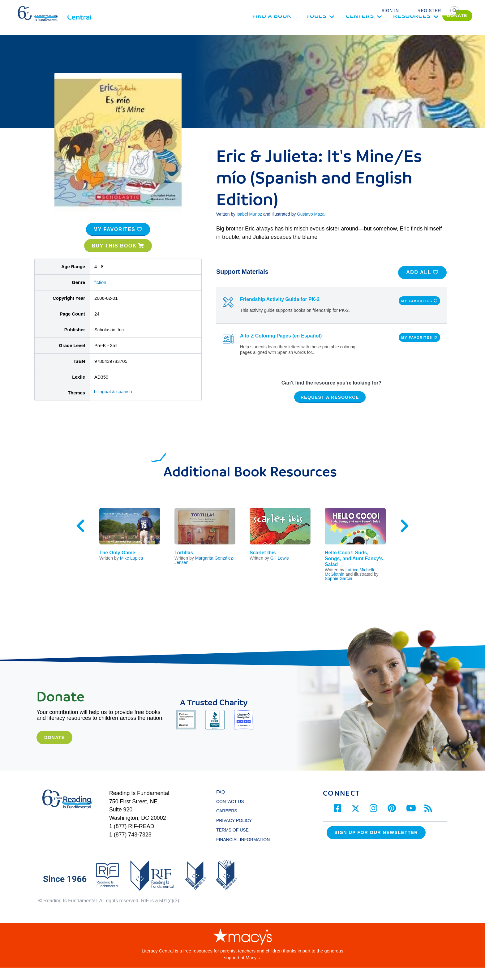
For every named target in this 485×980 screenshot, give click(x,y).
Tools (291, 33)
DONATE (432, 33)
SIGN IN (390, 11)
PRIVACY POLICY (234, 833)
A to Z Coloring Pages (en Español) (281, 348)
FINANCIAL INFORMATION (243, 852)
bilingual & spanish (113, 404)
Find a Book (246, 33)
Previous (80, 538)
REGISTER (429, 11)
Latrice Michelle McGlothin (350, 584)
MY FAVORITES (118, 242)
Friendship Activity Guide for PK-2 (280, 312)
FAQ (221, 804)
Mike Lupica (132, 570)
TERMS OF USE (235, 842)
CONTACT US (232, 814)
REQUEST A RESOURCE (330, 410)
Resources (386, 33)
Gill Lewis (280, 570)
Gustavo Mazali (312, 227)
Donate (54, 750)
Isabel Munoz (249, 227)
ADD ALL (422, 285)
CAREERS (227, 823)
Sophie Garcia (339, 591)
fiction (100, 295)
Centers (334, 33)
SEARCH (455, 11)
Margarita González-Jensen (204, 573)
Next (405, 538)
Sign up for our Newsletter (376, 845)
